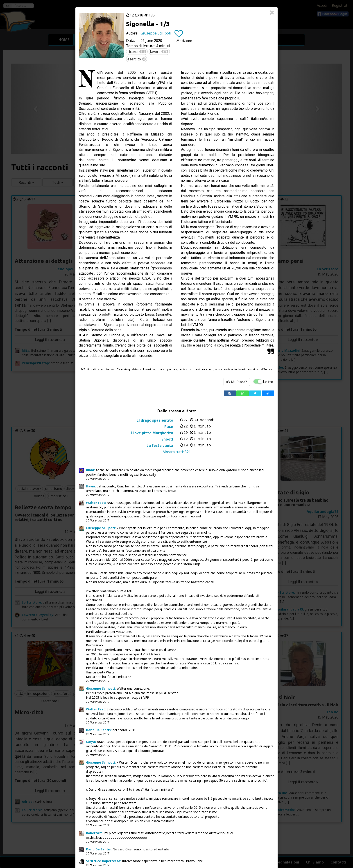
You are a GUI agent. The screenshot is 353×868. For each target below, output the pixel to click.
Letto (268, 382)
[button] (184, 41)
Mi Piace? (237, 382)
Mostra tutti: (177, 452)
